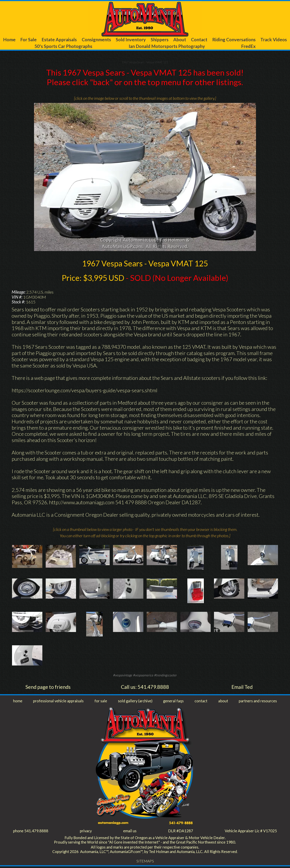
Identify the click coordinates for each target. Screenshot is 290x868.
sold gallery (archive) (135, 702)
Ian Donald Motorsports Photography (168, 46)
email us (130, 832)
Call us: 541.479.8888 (145, 688)
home (18, 702)
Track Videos (274, 40)
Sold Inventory (131, 40)
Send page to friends (48, 688)
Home (9, 40)
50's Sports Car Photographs (63, 46)
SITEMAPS (145, 863)
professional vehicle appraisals (59, 702)
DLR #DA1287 (180, 832)
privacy (86, 832)
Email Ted (242, 688)
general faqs (174, 702)
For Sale (28, 40)
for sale (101, 702)
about (222, 702)
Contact (199, 40)
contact (201, 702)
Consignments (96, 40)
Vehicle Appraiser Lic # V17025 (250, 832)
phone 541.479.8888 (31, 832)
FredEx (250, 46)
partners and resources (257, 702)
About (180, 40)
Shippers (160, 40)
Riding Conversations (234, 40)
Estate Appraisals (58, 40)
